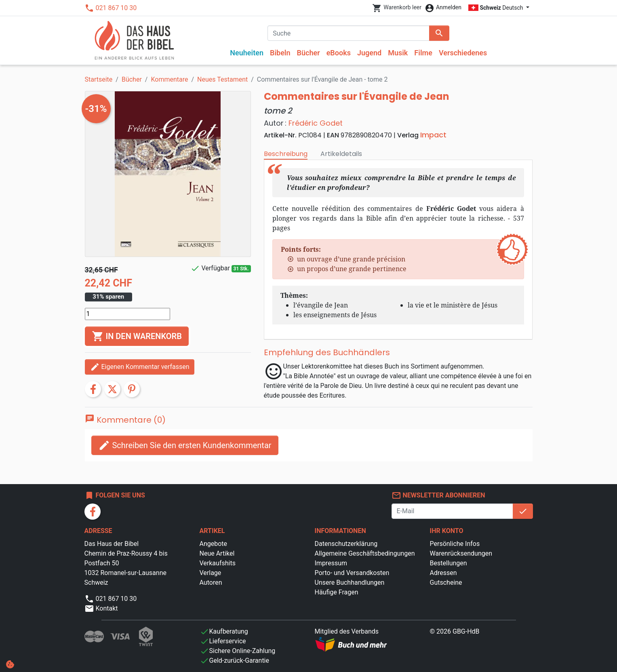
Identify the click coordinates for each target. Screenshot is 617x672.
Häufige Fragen (337, 592)
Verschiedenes (463, 53)
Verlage (211, 573)
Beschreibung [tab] (286, 154)
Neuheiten (247, 53)
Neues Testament (222, 79)
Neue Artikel (217, 553)
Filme (423, 53)
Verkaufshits (218, 563)
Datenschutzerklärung (346, 544)
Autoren (211, 582)
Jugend (369, 53)
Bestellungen (449, 563)
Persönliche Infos (455, 544)
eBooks (339, 53)
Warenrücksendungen (461, 553)
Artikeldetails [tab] (341, 154)
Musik (398, 53)
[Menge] (127, 314)
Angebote (214, 544)
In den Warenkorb (137, 336)
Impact (433, 135)
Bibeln (280, 53)
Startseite (99, 79)
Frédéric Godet (316, 123)
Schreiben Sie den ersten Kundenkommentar (185, 445)
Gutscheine (446, 582)
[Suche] (349, 33)
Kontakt (101, 608)
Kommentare (169, 79)
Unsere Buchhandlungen (350, 582)
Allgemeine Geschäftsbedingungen (365, 553)
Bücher (308, 53)
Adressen (443, 573)
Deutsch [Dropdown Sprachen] (496, 8)
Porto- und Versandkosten (352, 573)
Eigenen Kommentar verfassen (140, 367)
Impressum (331, 563)
